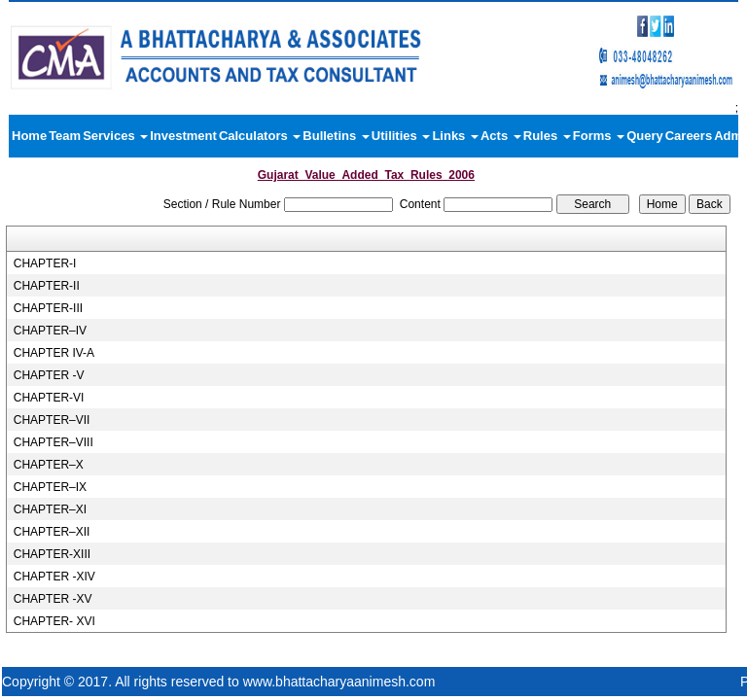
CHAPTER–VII (52, 420)
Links (455, 136)
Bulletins (336, 136)
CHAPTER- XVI (54, 621)
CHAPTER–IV (50, 331)
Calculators (260, 136)
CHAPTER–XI (50, 509)
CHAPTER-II (47, 286)
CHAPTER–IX (50, 487)
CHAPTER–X (49, 465)
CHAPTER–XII (52, 532)
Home (29, 136)
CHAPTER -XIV (54, 577)
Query (645, 136)
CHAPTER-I (45, 263)
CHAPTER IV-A (54, 353)
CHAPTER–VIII (53, 442)
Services (115, 136)
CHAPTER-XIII (52, 554)
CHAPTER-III (48, 308)
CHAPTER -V (49, 375)
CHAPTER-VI (49, 398)
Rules (547, 136)
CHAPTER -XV (53, 599)
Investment (183, 136)
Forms (599, 136)
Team (65, 136)
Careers (689, 136)
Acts (501, 136)
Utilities (401, 136)
